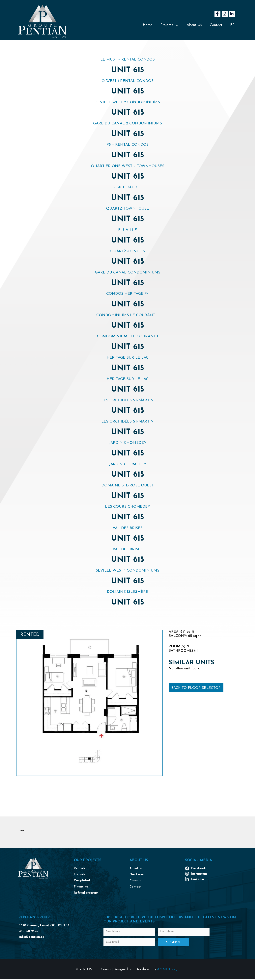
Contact (216, 25)
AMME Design (168, 970)
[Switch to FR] (232, 25)
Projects (170, 25)
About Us (194, 25)
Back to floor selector (196, 688)
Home (148, 25)
